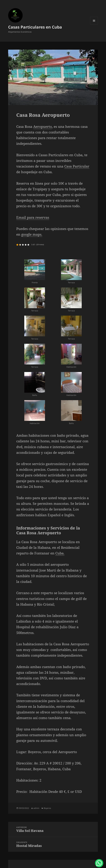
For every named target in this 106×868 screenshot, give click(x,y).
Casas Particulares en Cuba (35, 27)
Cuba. (60, 553)
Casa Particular (77, 166)
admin (36, 808)
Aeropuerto (43, 126)
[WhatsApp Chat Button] (99, 863)
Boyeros (47, 808)
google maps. (32, 234)
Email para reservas (33, 217)
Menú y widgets (94, 24)
